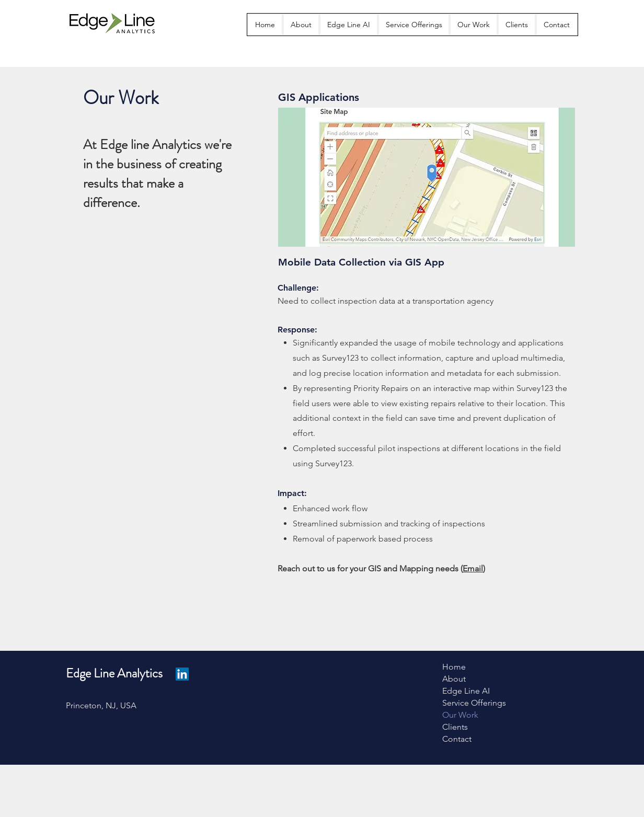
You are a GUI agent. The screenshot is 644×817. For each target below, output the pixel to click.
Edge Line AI (466, 691)
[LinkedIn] (182, 674)
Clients (455, 727)
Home (454, 667)
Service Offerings (474, 703)
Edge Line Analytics (114, 673)
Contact (457, 739)
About (454, 679)
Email (473, 568)
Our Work (460, 715)
